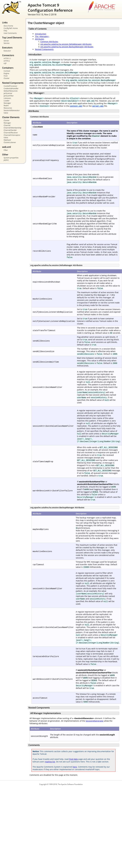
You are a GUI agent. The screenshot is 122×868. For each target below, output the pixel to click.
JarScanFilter (9, 96)
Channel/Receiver (11, 133)
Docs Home (8, 26)
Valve (6, 113)
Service (7, 43)
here (75, 767)
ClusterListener (10, 142)
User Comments (10, 33)
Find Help (73, 759)
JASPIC (6, 160)
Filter (6, 150)
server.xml (98, 106)
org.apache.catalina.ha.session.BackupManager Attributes (67, 47)
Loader (7, 101)
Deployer (7, 140)
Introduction (41, 34)
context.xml (76, 106)
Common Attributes (49, 42)
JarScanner (8, 93)
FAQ (5, 31)
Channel (7, 125)
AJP (5, 63)
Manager (7, 103)
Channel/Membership (12, 128)
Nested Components (44, 49)
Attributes (40, 39)
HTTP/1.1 (7, 58)
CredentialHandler (11, 88)
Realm (6, 105)
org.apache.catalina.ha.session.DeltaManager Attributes (66, 44)
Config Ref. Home (11, 28)
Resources (8, 108)
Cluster (7, 78)
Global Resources (11, 91)
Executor (7, 51)
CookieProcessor (10, 86)
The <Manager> (42, 36)
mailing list (50, 762)
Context (7, 71)
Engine (6, 73)
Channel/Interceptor (12, 135)
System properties (11, 158)
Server (6, 41)
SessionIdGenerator (12, 110)
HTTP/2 (7, 61)
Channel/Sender (10, 130)
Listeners (7, 98)
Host (6, 76)
